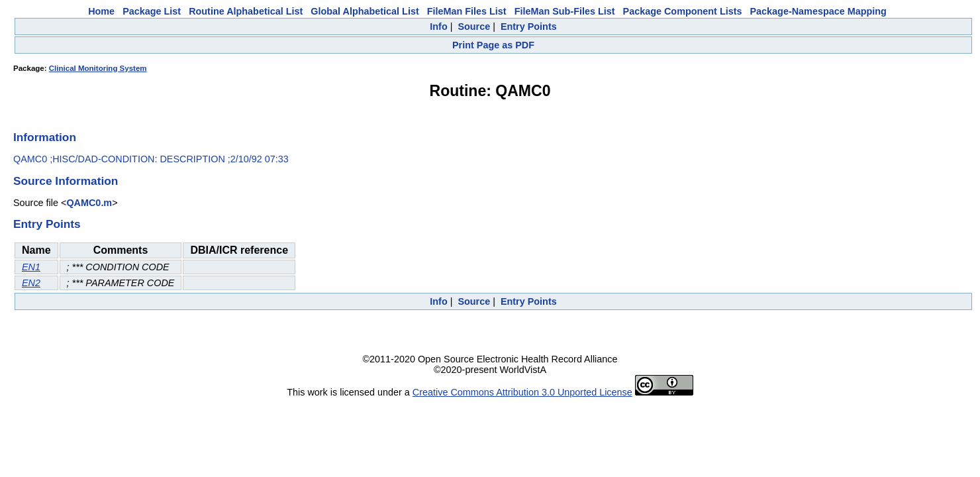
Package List (152, 11)
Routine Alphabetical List (246, 11)
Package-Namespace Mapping (818, 11)
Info (438, 26)
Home (101, 11)
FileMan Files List (467, 11)
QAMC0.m (89, 203)
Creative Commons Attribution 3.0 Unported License (522, 392)
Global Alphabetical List (365, 11)
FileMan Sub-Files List (565, 11)
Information (45, 137)
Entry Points (529, 26)
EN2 (31, 283)
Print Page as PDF (493, 45)
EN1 (31, 267)
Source (474, 26)
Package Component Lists (683, 11)
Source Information (66, 181)
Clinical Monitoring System (98, 68)
